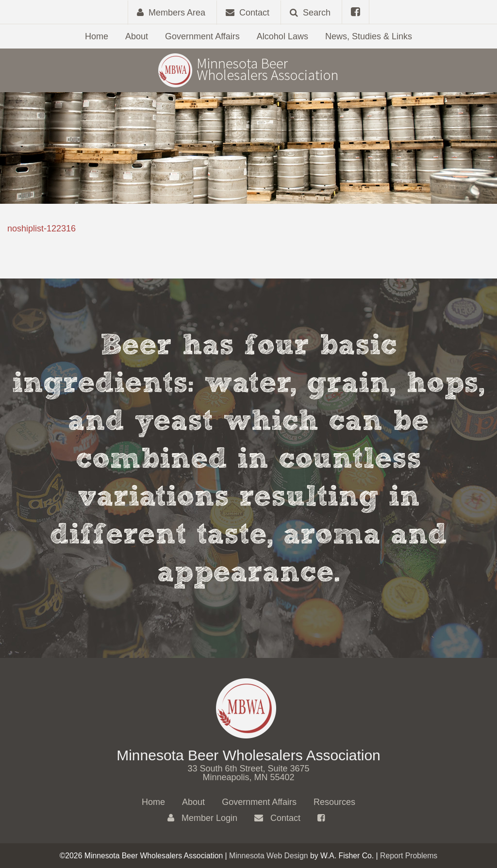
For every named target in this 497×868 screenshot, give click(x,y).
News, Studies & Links (369, 36)
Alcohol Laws (282, 36)
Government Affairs (202, 36)
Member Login (202, 818)
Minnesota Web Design (269, 856)
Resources (334, 802)
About (137, 36)
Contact (277, 818)
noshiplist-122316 (41, 229)
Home (97, 36)
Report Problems (409, 856)
